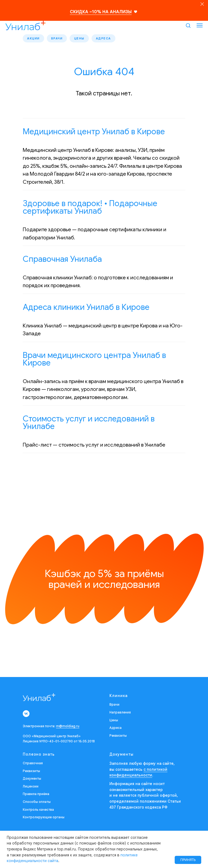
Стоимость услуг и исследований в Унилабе (89, 424)
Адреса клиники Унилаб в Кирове (86, 308)
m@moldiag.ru (68, 727)
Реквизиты (118, 737)
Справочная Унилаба (62, 260)
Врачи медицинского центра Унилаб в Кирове (94, 360)
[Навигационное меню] (200, 25)
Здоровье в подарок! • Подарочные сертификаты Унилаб (90, 208)
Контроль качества (38, 810)
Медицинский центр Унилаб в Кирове (94, 133)
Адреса (109, 39)
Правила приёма (36, 795)
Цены (83, 39)
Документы (32, 780)
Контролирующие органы (44, 818)
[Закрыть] (202, 4)
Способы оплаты (37, 803)
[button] (188, 25)
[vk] (26, 715)
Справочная (33, 764)
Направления (120, 713)
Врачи (59, 39)
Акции (34, 39)
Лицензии (31, 787)
